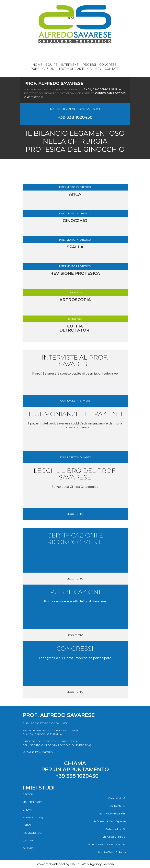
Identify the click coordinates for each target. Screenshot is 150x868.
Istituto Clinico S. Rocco (112, 852)
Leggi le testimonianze (75, 457)
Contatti (112, 69)
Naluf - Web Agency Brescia (92, 864)
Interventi (70, 65)
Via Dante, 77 (118, 806)
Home (37, 65)
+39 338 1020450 (75, 117)
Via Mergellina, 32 (115, 829)
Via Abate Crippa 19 (114, 837)
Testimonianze (71, 69)
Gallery (94, 69)
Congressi (108, 65)
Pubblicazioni (43, 69)
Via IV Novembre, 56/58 (112, 814)
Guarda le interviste (75, 401)
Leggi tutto (75, 514)
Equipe (52, 65)
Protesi (89, 65)
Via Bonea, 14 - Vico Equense (109, 821)
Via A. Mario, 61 (117, 798)
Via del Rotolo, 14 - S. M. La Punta (106, 844)
